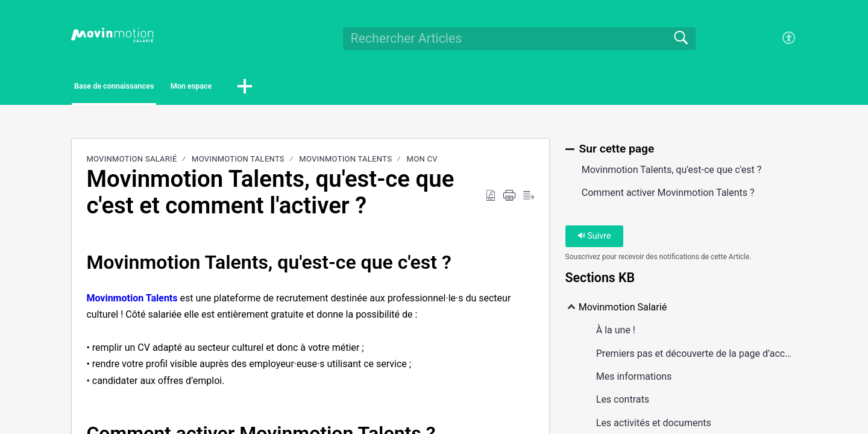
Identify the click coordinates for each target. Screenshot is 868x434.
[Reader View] (529, 199)
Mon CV (422, 162)
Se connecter (739, 38)
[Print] (509, 199)
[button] (335, 89)
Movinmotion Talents (238, 162)
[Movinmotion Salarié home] (112, 35)
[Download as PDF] (491, 199)
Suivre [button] (594, 240)
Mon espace (263, 88)
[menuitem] (782, 39)
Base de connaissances (143, 88)
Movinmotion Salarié (131, 162)
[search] (519, 39)
